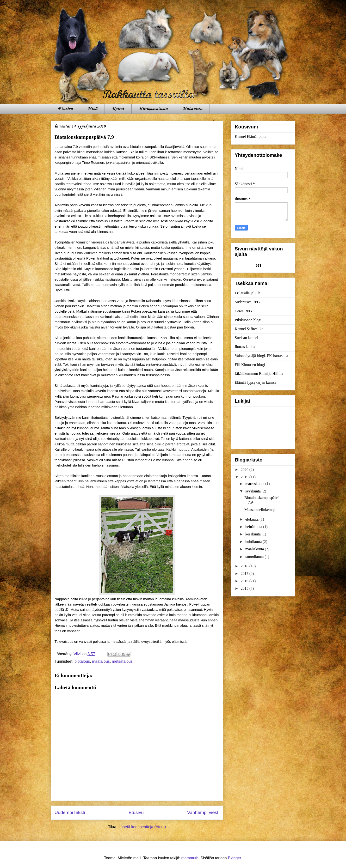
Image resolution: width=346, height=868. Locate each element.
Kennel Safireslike (249, 329)
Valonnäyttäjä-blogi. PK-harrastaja (261, 356)
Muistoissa (192, 109)
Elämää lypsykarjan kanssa (256, 382)
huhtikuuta (254, 542)
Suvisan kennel (246, 338)
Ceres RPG (243, 311)
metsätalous (122, 661)
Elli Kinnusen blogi (250, 365)
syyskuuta (253, 491)
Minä (92, 109)
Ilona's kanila (245, 347)
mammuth (190, 858)
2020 (245, 470)
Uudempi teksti (70, 812)
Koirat (118, 109)
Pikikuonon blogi (248, 320)
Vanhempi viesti (203, 812)
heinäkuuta (254, 527)
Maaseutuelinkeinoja (260, 510)
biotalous (82, 661)
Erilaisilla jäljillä (248, 293)
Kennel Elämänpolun (251, 137)
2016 (245, 581)
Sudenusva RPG (247, 302)
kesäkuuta (253, 534)
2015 (245, 588)
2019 (245, 477)
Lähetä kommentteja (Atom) (142, 827)
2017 (245, 574)
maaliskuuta (255, 549)
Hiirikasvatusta (153, 109)
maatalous (101, 661)
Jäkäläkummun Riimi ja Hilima (259, 373)
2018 (245, 566)
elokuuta (252, 519)
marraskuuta (255, 484)
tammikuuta (255, 557)
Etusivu (65, 109)
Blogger (234, 858)
